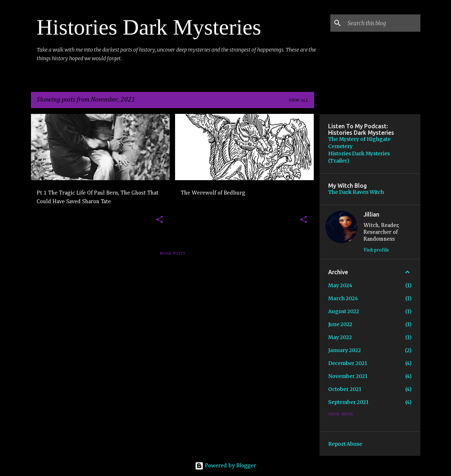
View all (299, 101)
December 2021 (348, 363)
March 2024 (343, 298)
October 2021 (345, 389)
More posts (172, 254)
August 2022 (344, 311)
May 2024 (340, 285)
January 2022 (345, 350)
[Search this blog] (383, 23)
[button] (160, 220)
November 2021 (348, 376)
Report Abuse (345, 444)
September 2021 (348, 402)
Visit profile (376, 250)
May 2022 (340, 337)
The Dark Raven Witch (356, 192)
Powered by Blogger (225, 466)
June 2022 (340, 324)
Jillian (371, 214)
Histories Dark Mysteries (149, 27)
